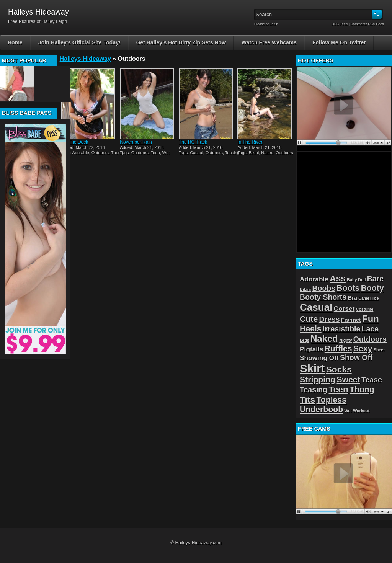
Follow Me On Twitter (339, 42)
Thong (117, 153)
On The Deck (75, 142)
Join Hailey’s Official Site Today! (79, 42)
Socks (339, 369)
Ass (338, 278)
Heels (311, 329)
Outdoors (100, 153)
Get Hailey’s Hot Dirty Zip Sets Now (181, 42)
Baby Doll (356, 280)
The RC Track (193, 142)
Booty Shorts (323, 297)
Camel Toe (368, 298)
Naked (267, 153)
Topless (331, 400)
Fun (371, 319)
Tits (307, 400)
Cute (309, 319)
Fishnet (351, 320)
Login (274, 24)
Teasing (232, 153)
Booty (372, 288)
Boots (348, 288)
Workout (361, 411)
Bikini (254, 153)
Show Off (356, 357)
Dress (330, 319)
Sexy (363, 348)
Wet (166, 153)
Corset (344, 308)
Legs (305, 340)
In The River (250, 142)
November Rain (136, 142)
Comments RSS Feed (367, 24)
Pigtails (311, 349)
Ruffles (338, 348)
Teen (155, 153)
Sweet (348, 379)
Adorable (81, 153)
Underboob (321, 409)
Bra (352, 298)
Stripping (318, 379)
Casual (196, 153)
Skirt (312, 368)
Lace (370, 329)
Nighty (345, 340)
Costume (365, 309)
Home (15, 42)
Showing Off (319, 358)
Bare (375, 279)
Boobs (323, 288)
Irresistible (341, 329)
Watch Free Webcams (269, 42)
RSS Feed (340, 24)
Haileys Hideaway (85, 59)
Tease (372, 380)
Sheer (379, 350)
